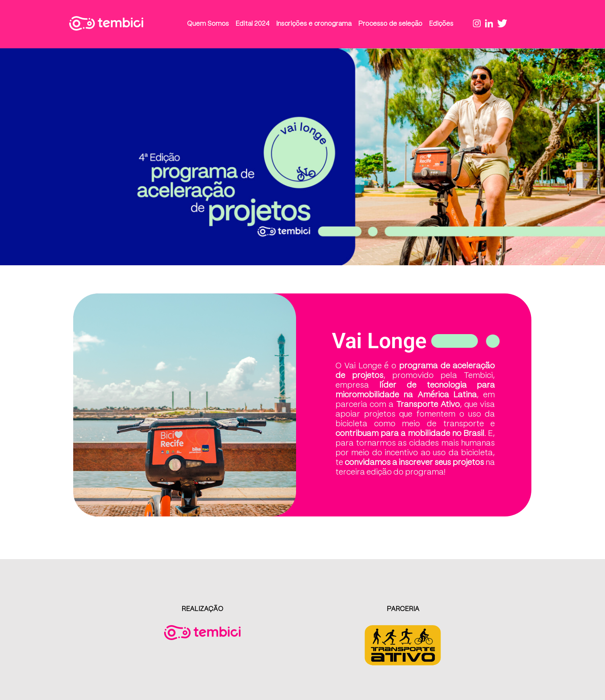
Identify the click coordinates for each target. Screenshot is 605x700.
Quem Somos (208, 24)
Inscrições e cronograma (314, 24)
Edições (441, 24)
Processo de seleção (390, 24)
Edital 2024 (252, 24)
